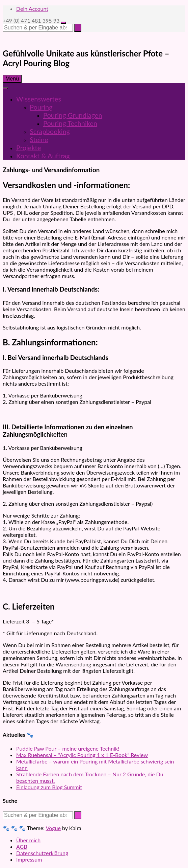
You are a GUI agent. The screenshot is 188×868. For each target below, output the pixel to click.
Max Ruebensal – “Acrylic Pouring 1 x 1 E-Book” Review (82, 755)
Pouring (41, 107)
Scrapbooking (50, 131)
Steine (39, 139)
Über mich (28, 840)
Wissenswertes (39, 99)
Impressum (29, 859)
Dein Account (32, 9)
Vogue (53, 828)
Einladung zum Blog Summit (49, 787)
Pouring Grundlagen (73, 115)
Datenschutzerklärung (42, 853)
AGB (22, 847)
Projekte (29, 147)
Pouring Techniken (70, 123)
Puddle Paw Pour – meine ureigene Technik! (68, 748)
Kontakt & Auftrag (43, 156)
